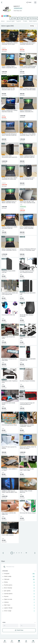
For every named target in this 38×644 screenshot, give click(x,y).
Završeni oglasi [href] (11, 21)
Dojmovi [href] (19, 21)
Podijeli (29, 2)
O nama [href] (25, 21)
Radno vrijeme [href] (33, 21)
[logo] (5, 642)
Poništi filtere (19, 630)
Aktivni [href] (3, 21)
